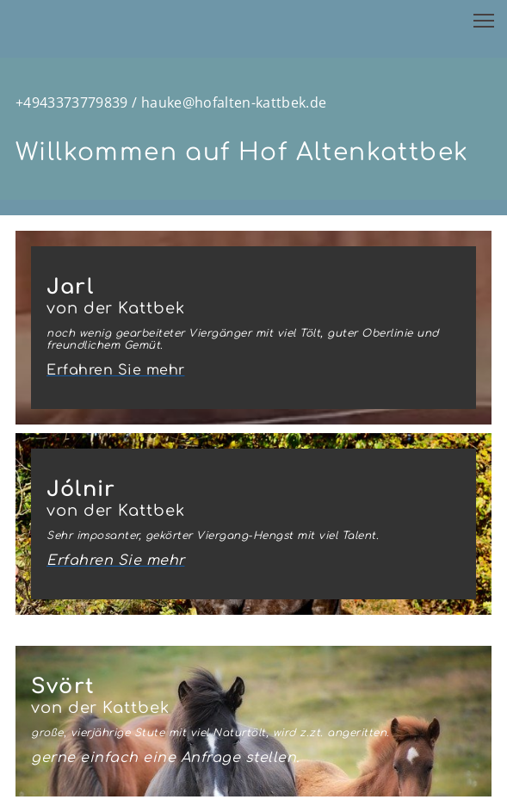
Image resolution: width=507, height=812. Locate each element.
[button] (484, 21)
